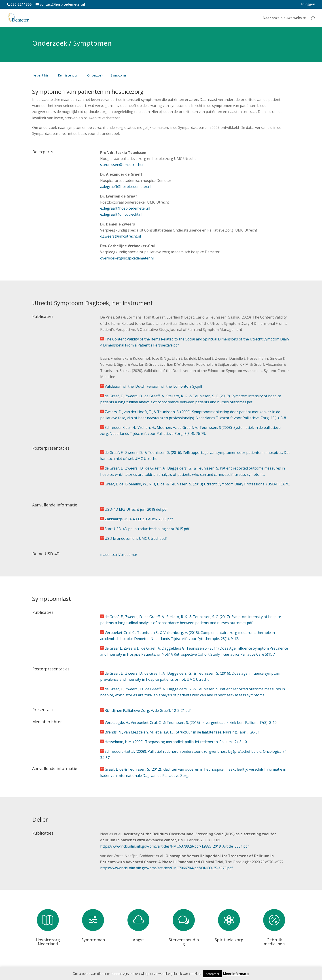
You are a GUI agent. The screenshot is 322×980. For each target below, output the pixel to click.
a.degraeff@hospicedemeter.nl (126, 187)
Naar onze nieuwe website (284, 18)
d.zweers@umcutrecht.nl (121, 236)
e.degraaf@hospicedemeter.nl (126, 208)
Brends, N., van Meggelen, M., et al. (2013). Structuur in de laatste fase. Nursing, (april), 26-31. (182, 732)
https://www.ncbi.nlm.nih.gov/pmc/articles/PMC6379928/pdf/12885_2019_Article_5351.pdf (175, 846)
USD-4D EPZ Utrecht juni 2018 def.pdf (136, 509)
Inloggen (308, 4)
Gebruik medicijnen (274, 942)
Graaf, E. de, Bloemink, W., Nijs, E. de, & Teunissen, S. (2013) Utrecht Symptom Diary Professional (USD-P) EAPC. (197, 484)
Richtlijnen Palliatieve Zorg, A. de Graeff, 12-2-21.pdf (148, 710)
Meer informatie (236, 974)
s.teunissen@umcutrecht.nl (123, 165)
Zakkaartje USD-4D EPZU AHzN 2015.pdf (139, 519)
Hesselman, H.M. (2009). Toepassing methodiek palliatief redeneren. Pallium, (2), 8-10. (176, 742)
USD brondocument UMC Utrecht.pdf (136, 538)
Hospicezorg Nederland (48, 942)
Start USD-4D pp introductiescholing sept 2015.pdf (147, 529)
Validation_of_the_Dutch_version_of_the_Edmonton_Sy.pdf (154, 386)
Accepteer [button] (213, 974)
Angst (138, 940)
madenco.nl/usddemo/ (119, 555)
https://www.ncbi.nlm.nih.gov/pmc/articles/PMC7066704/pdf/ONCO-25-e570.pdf (166, 868)
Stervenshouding (184, 942)
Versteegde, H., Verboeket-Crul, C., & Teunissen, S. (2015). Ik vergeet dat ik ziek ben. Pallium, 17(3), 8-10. (191, 723)
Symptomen (93, 940)
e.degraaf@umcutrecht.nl (121, 214)
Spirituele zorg (229, 940)
